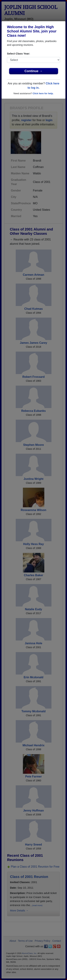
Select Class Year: (18, 54)
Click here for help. (43, 93)
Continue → (33, 71)
